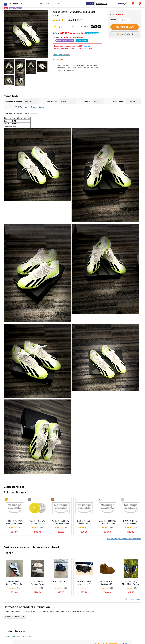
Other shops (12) (62, 54)
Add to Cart (125, 27)
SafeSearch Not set (102, 3)
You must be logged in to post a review (18, 636)
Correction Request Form (15, 617)
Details (86, 46)
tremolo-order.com (15, 3)
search (90, 4)
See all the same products (132, 599)
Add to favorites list (125, 34)
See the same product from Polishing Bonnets (124, 539)
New (77, 33)
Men (26, 107)
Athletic (41, 107)
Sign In (121, 4)
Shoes (33, 107)
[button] (140, 3)
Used (72, 39)
